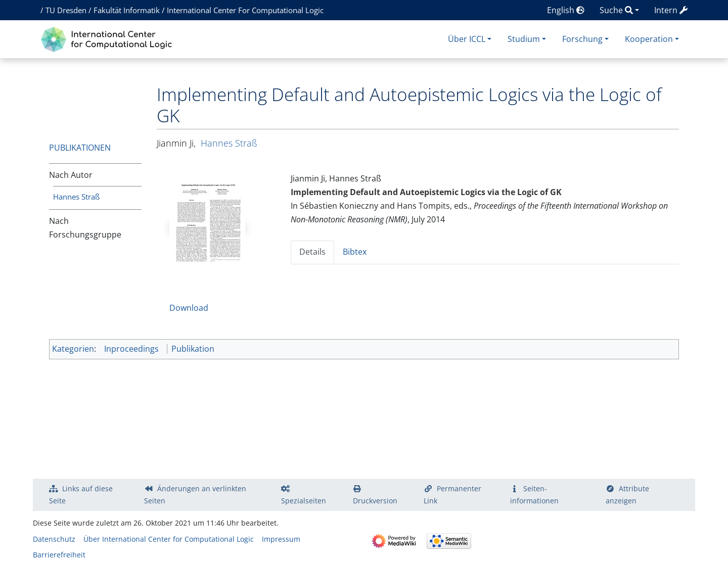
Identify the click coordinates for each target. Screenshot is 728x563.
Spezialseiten (304, 501)
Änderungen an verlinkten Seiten (195, 495)
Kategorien (73, 349)
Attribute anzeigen (627, 495)
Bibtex (355, 252)
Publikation (193, 349)
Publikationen (80, 148)
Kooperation (649, 39)
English (566, 10)
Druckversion (375, 501)
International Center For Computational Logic (245, 10)
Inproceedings (131, 349)
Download (189, 308)
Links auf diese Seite (81, 495)
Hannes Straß (76, 197)
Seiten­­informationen (534, 495)
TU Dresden (66, 10)
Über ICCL (467, 39)
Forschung (582, 39)
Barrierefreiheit (59, 555)
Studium (524, 39)
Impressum (281, 539)
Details (312, 252)
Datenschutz (54, 539)
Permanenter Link (452, 495)
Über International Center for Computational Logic (169, 539)
